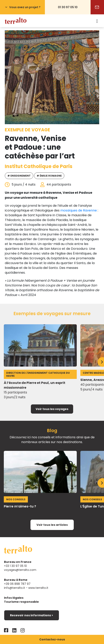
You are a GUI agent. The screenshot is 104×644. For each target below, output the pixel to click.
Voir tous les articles (52, 525)
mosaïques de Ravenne (79, 210)
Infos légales (14, 598)
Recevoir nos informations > (32, 615)
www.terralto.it (38, 588)
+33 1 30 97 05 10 (15, 566)
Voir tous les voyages (52, 409)
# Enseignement (19, 176)
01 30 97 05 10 (68, 7)
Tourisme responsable (21, 602)
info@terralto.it (15, 588)
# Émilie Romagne (49, 176)
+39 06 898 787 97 (17, 584)
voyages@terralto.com (20, 570)
